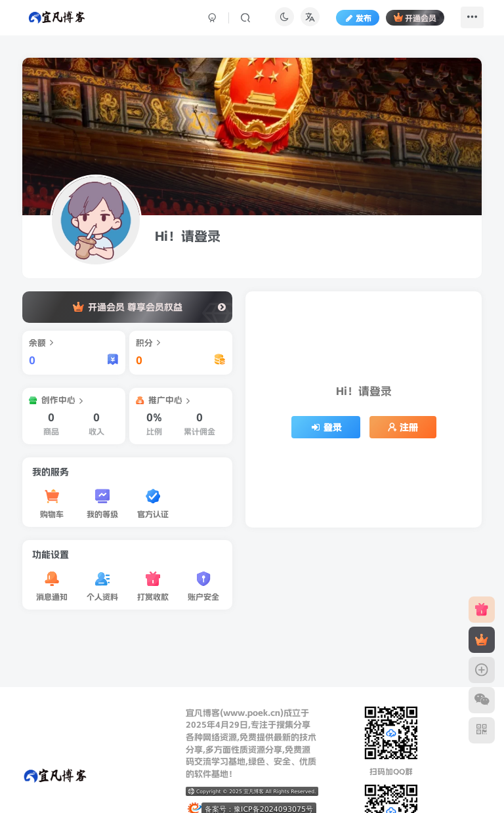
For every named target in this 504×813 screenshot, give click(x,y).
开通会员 (409, 22)
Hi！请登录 (188, 236)
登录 (326, 427)
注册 (403, 427)
